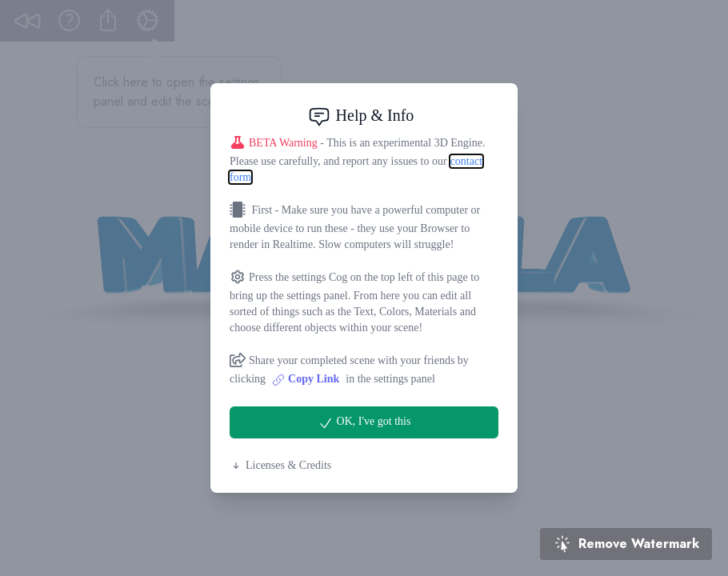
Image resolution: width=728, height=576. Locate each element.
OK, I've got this (364, 423)
